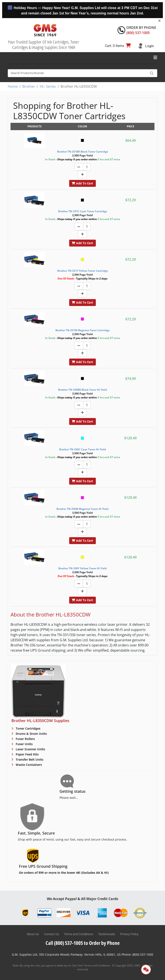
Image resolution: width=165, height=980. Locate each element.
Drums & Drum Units (31, 734)
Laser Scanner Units (30, 749)
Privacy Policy (129, 934)
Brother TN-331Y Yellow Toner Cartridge (83, 271)
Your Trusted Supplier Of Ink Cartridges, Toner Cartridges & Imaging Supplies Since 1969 (44, 45)
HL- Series (48, 86)
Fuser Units (24, 744)
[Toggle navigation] (155, 58)
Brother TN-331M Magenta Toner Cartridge (82, 330)
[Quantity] (87, 167)
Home (13, 86)
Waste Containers (28, 765)
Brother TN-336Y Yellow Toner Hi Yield (83, 568)
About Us (33, 934)
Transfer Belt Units (29, 759)
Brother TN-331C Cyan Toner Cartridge (83, 211)
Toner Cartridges (28, 728)
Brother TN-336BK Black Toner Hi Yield (83, 390)
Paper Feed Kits (27, 754)
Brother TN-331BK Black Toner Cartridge (83, 152)
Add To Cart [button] (82, 183)
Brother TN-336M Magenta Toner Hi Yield (82, 509)
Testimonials (107, 934)
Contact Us (51, 934)
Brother (29, 86)
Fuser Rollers (25, 739)
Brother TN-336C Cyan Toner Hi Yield (83, 449)
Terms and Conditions (79, 934)
